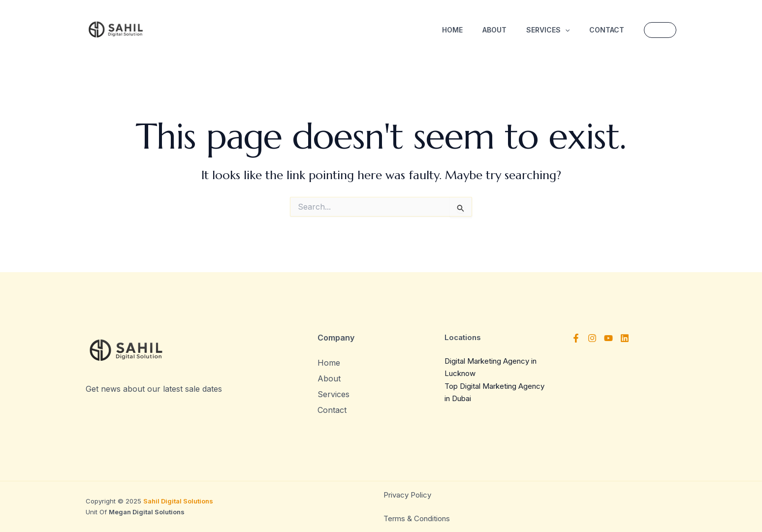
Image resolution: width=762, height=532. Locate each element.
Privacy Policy (408, 495)
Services (548, 30)
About (494, 30)
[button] (660, 30)
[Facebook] (576, 338)
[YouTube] (608, 338)
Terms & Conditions (417, 518)
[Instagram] (592, 338)
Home (452, 30)
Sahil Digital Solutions (178, 501)
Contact (607, 30)
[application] (565, 30)
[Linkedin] (625, 338)
